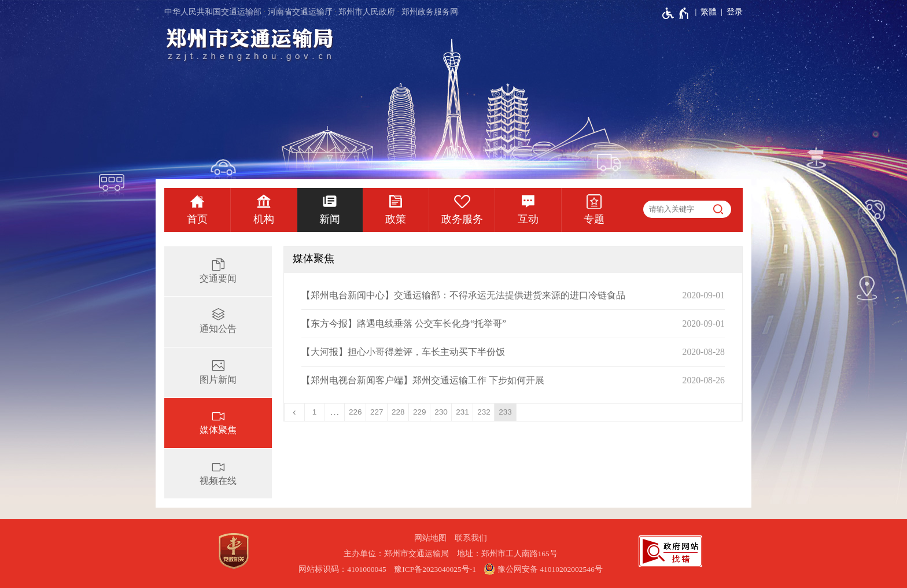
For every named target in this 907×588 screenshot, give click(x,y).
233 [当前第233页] (505, 412)
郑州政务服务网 (430, 12)
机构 (264, 219)
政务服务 (462, 219)
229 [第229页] (420, 412)
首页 (197, 219)
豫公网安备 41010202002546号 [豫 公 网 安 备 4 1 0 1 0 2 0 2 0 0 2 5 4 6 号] (543, 569)
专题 (594, 219)
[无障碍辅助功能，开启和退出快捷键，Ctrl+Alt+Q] (676, 13)
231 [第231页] (462, 412)
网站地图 (430, 538)
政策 (396, 219)
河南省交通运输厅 (300, 12)
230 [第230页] (441, 412)
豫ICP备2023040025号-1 (435, 569)
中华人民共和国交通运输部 (213, 12)
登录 (735, 12)
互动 (528, 219)
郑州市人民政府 (367, 12)
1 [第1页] (315, 412)
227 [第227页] (377, 412)
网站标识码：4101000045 (342, 569)
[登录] (730, 12)
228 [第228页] (398, 412)
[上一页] (295, 412)
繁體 (709, 12)
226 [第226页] (355, 412)
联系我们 (471, 538)
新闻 (330, 219)
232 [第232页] (484, 412)
